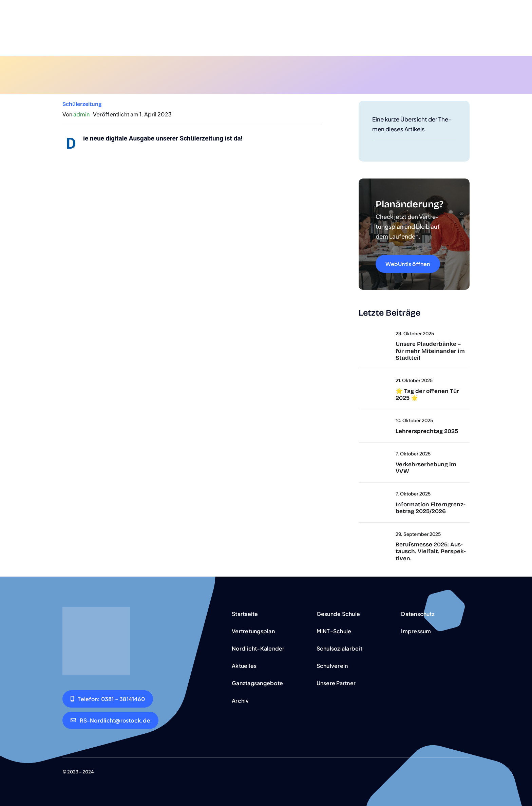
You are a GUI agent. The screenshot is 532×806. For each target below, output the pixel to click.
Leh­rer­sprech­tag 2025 (427, 431)
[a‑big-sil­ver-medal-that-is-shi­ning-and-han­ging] (359, 333)
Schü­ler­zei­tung (82, 104)
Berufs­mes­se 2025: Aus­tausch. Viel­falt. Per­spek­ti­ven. (431, 551)
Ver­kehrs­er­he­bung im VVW (426, 468)
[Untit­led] (359, 380)
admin (81, 114)
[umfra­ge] (359, 453)
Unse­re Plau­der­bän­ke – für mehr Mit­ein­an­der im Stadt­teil (430, 351)
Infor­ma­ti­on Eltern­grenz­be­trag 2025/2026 (431, 508)
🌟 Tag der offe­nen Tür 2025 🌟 (427, 395)
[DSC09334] (359, 534)
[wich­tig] (359, 493)
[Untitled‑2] (359, 420)
